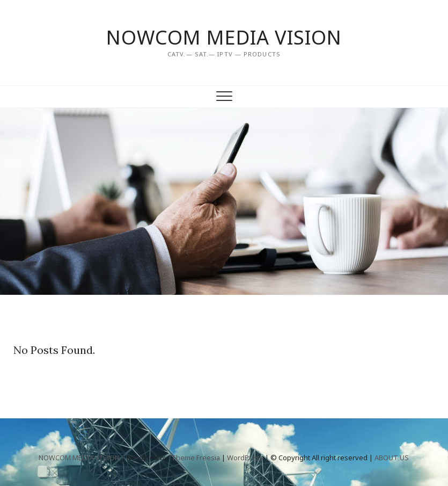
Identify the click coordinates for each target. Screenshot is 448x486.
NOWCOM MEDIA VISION (224, 38)
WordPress (245, 458)
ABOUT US (392, 458)
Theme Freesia (196, 458)
